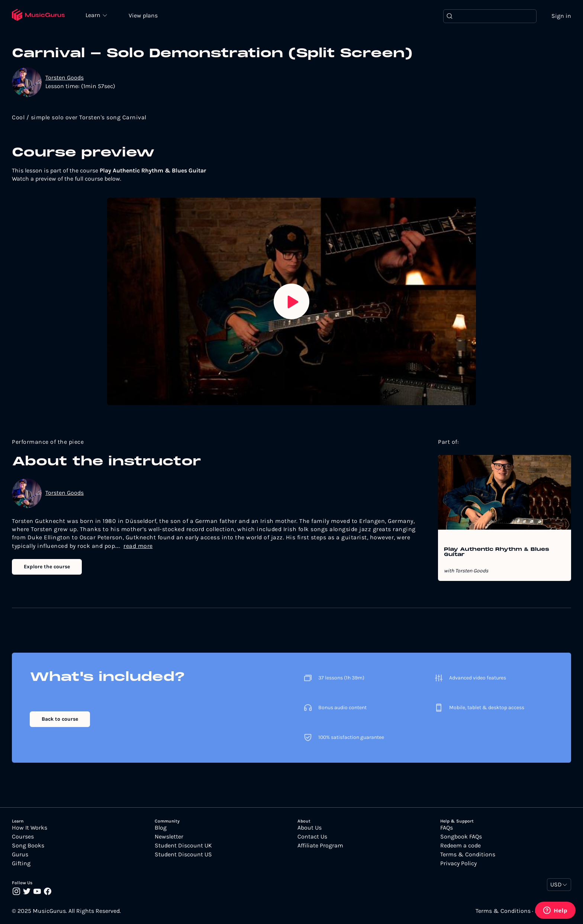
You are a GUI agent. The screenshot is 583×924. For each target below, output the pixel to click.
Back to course (60, 719)
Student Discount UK (183, 846)
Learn (94, 15)
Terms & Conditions (468, 854)
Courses (23, 837)
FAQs (447, 828)
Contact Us (312, 837)
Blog (161, 828)
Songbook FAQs (461, 837)
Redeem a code (460, 846)
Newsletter (169, 837)
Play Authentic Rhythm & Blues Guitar (497, 552)
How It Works (30, 828)
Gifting (21, 863)
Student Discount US (183, 854)
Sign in (561, 16)
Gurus (20, 854)
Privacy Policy (458, 863)
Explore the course (47, 567)
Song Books (28, 846)
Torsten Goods (65, 77)
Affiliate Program (320, 846)
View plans (143, 15)
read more (138, 546)
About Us (310, 828)
